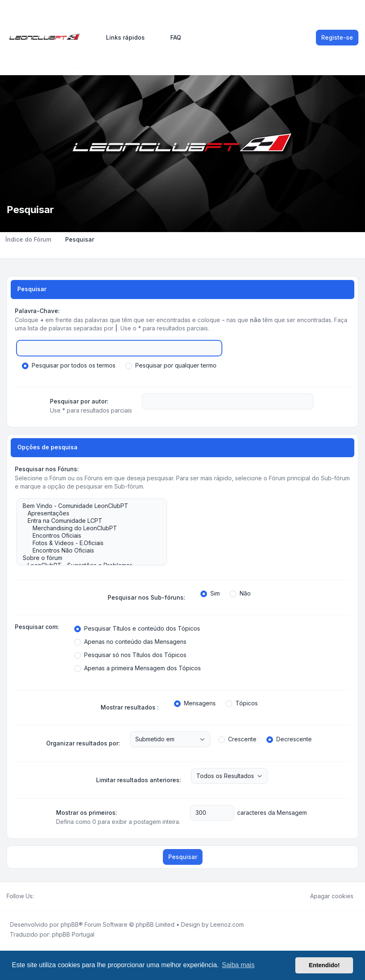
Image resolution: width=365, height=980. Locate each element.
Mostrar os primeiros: (87, 813)
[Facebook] (39, 896)
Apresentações (88, 513)
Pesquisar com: (37, 627)
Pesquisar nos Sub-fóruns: (146, 597)
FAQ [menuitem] (170, 38)
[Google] (59, 896)
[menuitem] (122, 38)
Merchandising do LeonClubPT (88, 528)
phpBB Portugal (73, 934)
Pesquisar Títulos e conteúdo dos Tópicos (137, 629)
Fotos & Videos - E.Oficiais (88, 543)
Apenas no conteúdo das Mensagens (130, 642)
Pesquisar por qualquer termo (171, 365)
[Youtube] (52, 896)
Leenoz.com (227, 924)
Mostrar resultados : (130, 707)
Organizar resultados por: (83, 743)
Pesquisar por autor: (79, 401)
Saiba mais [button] (238, 965)
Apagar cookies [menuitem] (326, 896)
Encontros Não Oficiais (88, 551)
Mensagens (195, 703)
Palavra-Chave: (37, 311)
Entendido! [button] (324, 965)
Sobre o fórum (88, 558)
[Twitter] (45, 896)
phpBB (70, 924)
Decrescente (289, 739)
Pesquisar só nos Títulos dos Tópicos (130, 655)
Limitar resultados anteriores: (139, 780)
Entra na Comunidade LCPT (88, 521)
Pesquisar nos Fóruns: (47, 469)
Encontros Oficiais (88, 536)
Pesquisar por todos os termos (69, 365)
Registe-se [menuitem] (337, 37)
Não (240, 593)
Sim (210, 593)
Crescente (237, 739)
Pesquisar (183, 857)
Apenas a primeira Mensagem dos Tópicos (138, 668)
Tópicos (242, 703)
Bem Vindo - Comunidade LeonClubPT (88, 506)
